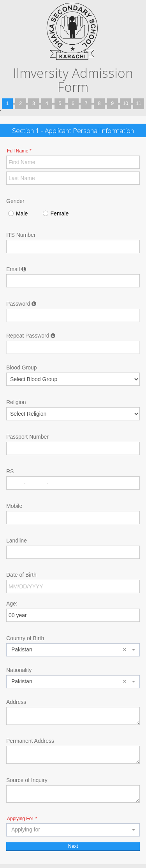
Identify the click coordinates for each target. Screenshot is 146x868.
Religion (16, 402)
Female (55, 214)
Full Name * (19, 151)
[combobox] (73, 650)
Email (16, 269)
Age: (12, 604)
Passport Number (27, 437)
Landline (17, 541)
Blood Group (22, 367)
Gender (15, 201)
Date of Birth (21, 575)
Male (18, 214)
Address (16, 702)
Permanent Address (30, 741)
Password (21, 304)
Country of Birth (25, 638)
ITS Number (21, 235)
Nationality (19, 670)
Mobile (14, 506)
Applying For (22, 819)
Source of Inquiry (27, 780)
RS (10, 471)
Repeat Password (31, 336)
